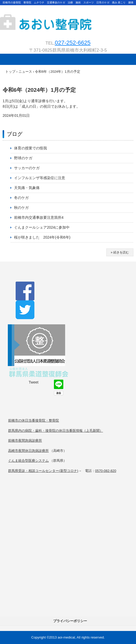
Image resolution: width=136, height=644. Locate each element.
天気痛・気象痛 (27, 188)
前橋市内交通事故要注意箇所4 (39, 217)
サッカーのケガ (27, 168)
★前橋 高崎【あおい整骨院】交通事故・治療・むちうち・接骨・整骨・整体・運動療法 (68, 19)
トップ (10, 72)
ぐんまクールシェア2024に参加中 (42, 227)
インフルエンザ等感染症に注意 (40, 178)
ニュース (25, 72)
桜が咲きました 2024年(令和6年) (48, 237)
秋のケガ (21, 208)
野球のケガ (23, 158)
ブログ (15, 134)
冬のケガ (21, 198)
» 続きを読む (120, 252)
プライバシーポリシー (70, 621)
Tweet (33, 382)
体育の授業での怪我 (30, 148)
